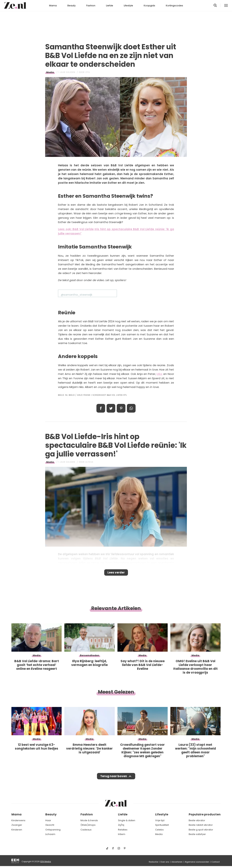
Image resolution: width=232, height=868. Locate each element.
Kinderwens (18, 820)
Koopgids (149, 6)
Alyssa (89, 462)
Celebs (159, 830)
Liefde (110, 6)
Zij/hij (121, 825)
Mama (53, 6)
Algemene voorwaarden (197, 862)
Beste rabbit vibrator (201, 825)
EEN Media (46, 861)
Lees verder (116, 574)
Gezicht (50, 825)
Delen (101, 408)
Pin (121, 408)
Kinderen (17, 830)
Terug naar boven (114, 779)
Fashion (91, 6)
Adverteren (177, 862)
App (131, 408)
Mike (159, 374)
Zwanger (17, 825)
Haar (48, 820)
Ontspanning (53, 830)
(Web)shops (88, 825)
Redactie (153, 862)
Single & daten (127, 820)
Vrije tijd (160, 820)
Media (50, 72)
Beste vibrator (197, 820)
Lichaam (50, 834)
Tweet (111, 408)
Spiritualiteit (162, 825)
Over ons (165, 862)
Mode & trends (89, 820)
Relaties (123, 830)
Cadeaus (86, 830)
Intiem (122, 834)
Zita (88, 72)
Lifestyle (128, 6)
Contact (216, 862)
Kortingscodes (174, 6)
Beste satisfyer (197, 834)
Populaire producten (205, 814)
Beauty (72, 6)
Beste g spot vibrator (201, 830)
